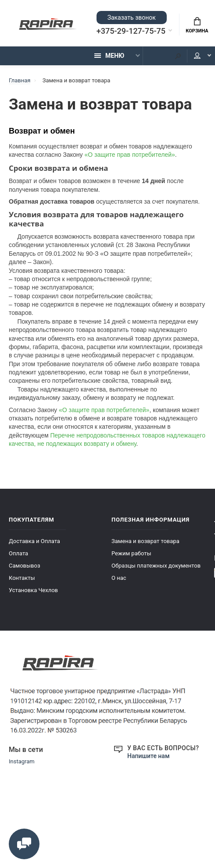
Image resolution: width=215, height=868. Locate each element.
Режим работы (131, 553)
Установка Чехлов (33, 590)
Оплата (18, 553)
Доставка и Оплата (34, 541)
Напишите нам (148, 756)
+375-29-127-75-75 (131, 31)
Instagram (22, 761)
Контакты (22, 578)
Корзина (197, 25)
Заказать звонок (132, 18)
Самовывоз (25, 566)
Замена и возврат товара (145, 541)
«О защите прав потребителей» (129, 155)
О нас (119, 578)
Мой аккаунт (197, 56)
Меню (109, 56)
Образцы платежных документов (156, 566)
